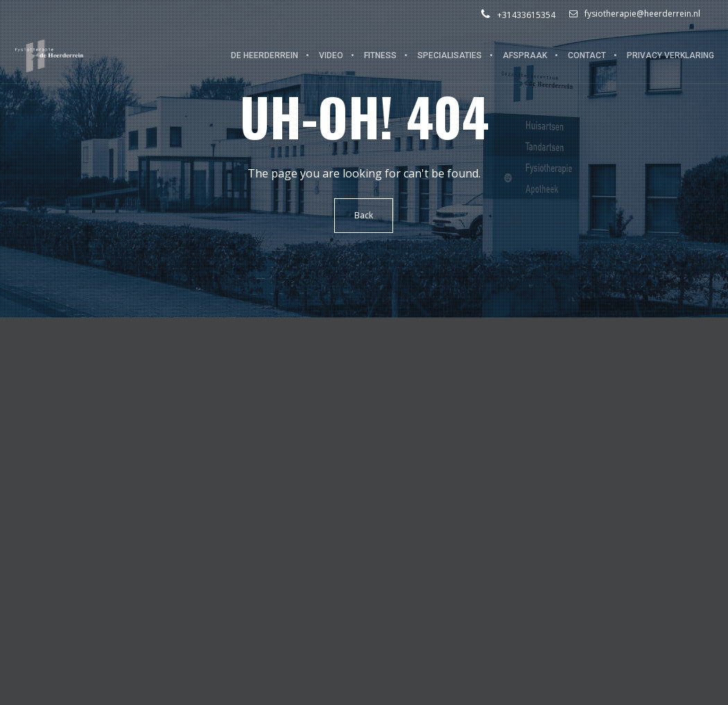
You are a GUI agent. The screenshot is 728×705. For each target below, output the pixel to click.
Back (364, 215)
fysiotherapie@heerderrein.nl (635, 14)
